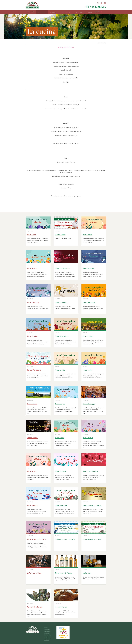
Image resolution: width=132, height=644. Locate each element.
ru (105, 3)
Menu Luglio (88, 370)
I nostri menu (32, 404)
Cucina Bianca (60, 235)
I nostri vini (66, 12)
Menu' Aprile (60, 438)
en (101, 3)
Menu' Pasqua (88, 438)
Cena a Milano (32, 438)
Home (98, 43)
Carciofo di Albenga (35, 607)
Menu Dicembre (33, 302)
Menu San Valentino (62, 268)
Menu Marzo (88, 235)
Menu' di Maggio (89, 404)
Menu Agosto (60, 370)
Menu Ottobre (32, 336)
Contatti (99, 12)
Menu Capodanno (62, 302)
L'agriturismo (48, 632)
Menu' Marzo (32, 472)
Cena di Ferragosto (34, 370)
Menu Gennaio (88, 268)
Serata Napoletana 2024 (92, 539)
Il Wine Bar (80, 12)
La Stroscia (87, 573)
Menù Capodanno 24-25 (92, 505)
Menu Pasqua (32, 268)
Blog (90, 12)
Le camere (54, 12)
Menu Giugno (60, 404)
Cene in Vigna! (88, 336)
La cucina (42, 12)
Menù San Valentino (90, 472)
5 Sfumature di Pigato (63, 573)
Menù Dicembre (61, 505)
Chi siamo (30, 12)
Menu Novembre (89, 302)
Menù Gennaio (33, 505)
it (98, 3)
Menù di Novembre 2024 (36, 539)
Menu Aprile (32, 235)
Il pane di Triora (61, 607)
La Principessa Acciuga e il (65, 539)
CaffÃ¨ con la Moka (34, 573)
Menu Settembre (61, 336)
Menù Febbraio (61, 472)
